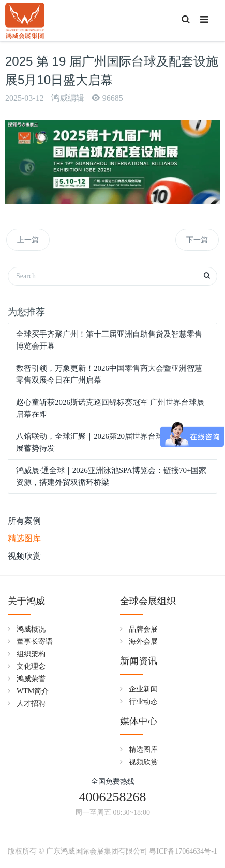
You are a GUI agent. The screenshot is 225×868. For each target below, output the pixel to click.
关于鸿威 (26, 601)
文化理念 (31, 666)
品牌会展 (143, 629)
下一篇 (197, 240)
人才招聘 (31, 704)
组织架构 (31, 654)
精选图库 (24, 538)
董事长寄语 (35, 642)
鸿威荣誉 (31, 679)
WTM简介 (33, 691)
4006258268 (113, 797)
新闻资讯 (139, 661)
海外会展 (143, 642)
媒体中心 (139, 721)
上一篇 (28, 240)
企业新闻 (143, 689)
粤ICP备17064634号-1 (183, 851)
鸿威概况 (31, 629)
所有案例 (24, 521)
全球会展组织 (148, 601)
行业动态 (143, 701)
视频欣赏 (24, 556)
